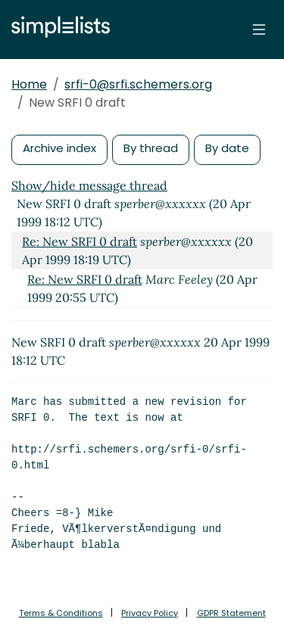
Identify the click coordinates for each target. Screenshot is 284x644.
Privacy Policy (150, 613)
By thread (151, 148)
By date (227, 148)
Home (29, 84)
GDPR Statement (231, 613)
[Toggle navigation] (259, 30)
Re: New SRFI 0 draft (80, 241)
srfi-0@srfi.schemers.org (138, 84)
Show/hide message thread (89, 185)
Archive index (59, 148)
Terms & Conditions (61, 613)
